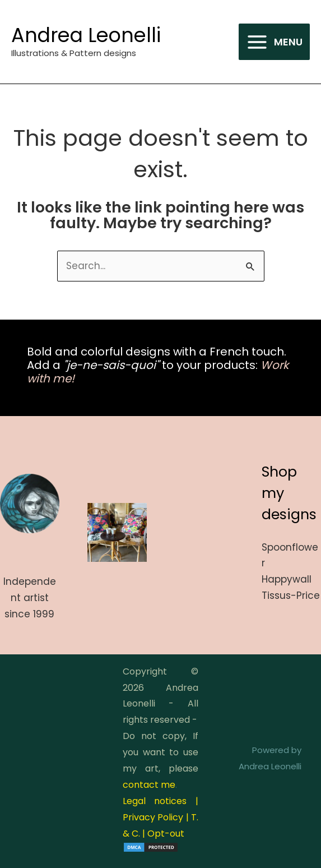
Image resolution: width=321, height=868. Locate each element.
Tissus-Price (291, 595)
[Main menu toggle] (274, 42)
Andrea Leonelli (86, 35)
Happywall (287, 579)
